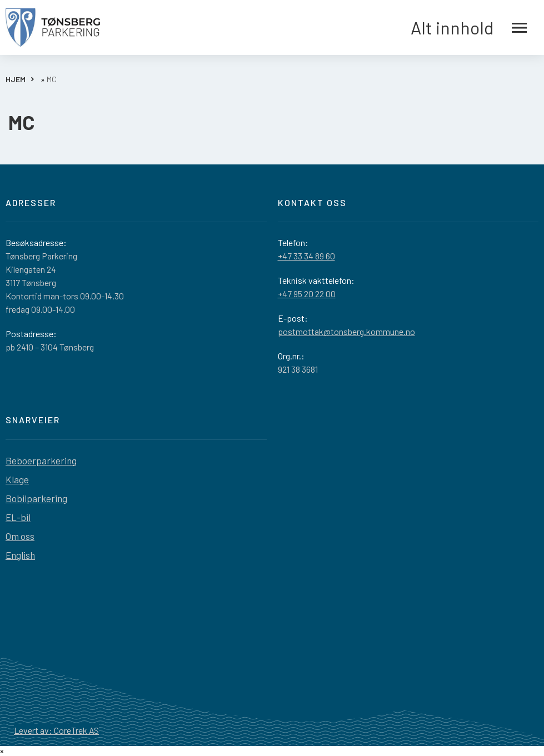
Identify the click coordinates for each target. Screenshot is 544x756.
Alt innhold (469, 28)
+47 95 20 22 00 (307, 294)
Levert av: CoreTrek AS (56, 730)
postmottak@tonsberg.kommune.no (346, 331)
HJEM (16, 79)
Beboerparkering (41, 460)
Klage (17, 479)
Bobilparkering (36, 498)
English (20, 555)
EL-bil (18, 517)
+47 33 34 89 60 (306, 256)
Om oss (20, 536)
